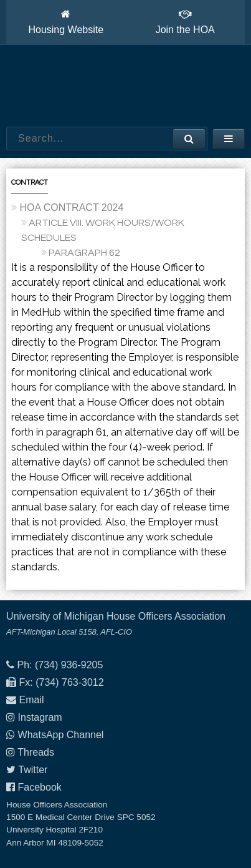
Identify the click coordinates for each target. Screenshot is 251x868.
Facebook (40, 787)
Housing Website (66, 22)
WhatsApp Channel (61, 735)
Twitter (33, 770)
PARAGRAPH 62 (84, 253)
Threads (36, 752)
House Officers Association (126, 86)
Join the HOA (185, 22)
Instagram (40, 717)
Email (32, 700)
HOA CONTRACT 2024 (72, 207)
